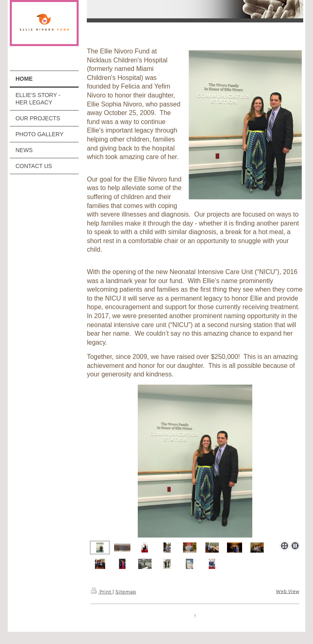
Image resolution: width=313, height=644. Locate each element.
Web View (288, 591)
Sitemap (126, 592)
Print (102, 592)
